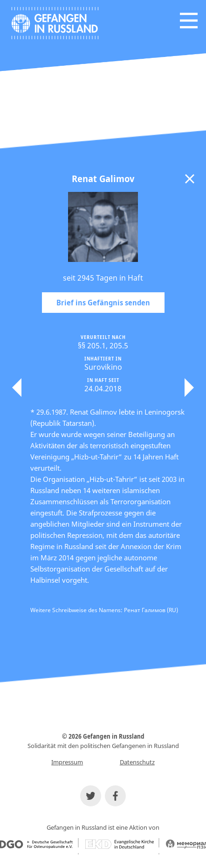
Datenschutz (137, 762)
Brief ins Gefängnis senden (103, 303)
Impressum (67, 762)
